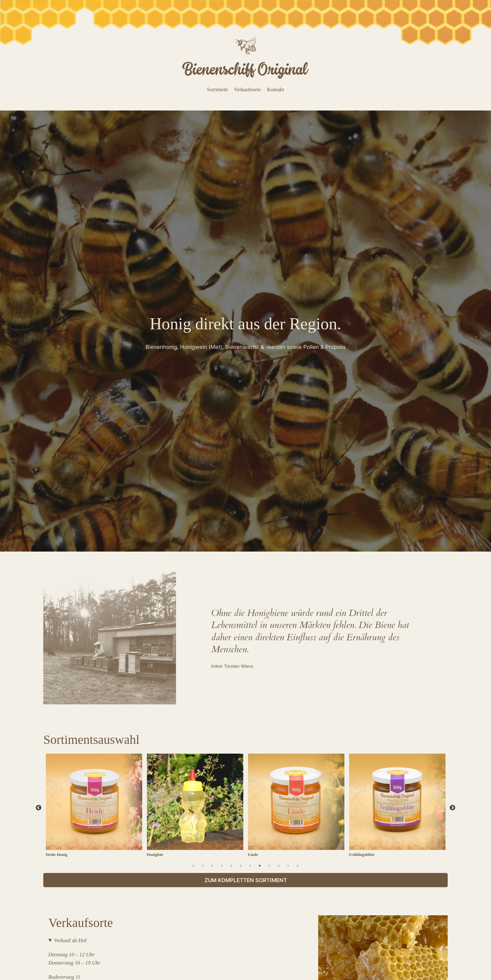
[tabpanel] (94, 808)
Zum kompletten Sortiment (246, 880)
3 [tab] (212, 866)
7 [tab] (250, 866)
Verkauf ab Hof (70, 940)
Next (452, 808)
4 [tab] (222, 866)
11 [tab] (288, 866)
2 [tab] (203, 866)
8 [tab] (260, 866)
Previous (39, 808)
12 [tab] (298, 866)
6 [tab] (241, 866)
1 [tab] (193, 866)
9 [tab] (269, 866)
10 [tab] (279, 866)
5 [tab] (231, 866)
